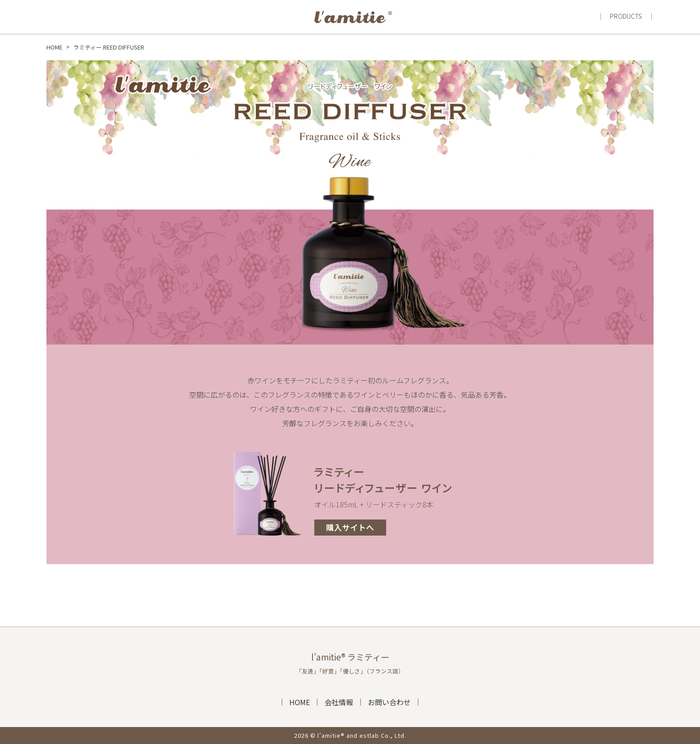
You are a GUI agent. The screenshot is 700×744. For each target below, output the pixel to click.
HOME (300, 702)
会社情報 (339, 702)
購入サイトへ (350, 527)
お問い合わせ (389, 702)
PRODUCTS (626, 16)
